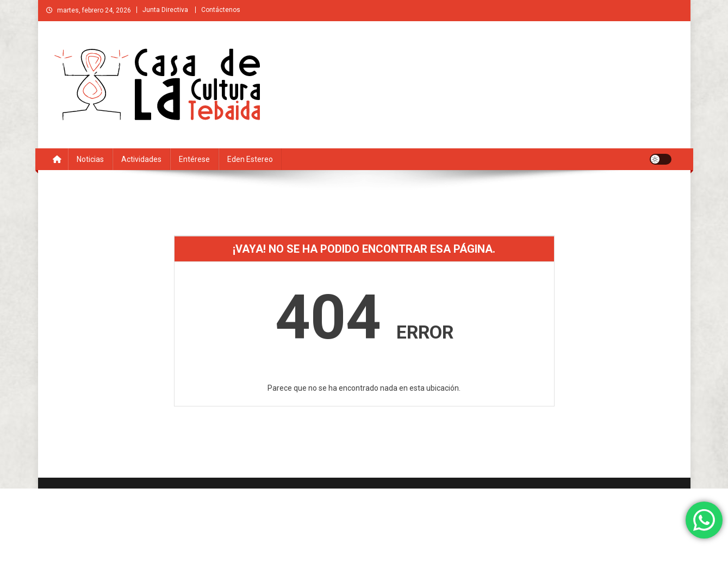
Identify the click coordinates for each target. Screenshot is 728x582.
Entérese (194, 159)
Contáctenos (221, 10)
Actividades (141, 159)
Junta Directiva (165, 10)
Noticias (90, 159)
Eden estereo (250, 159)
